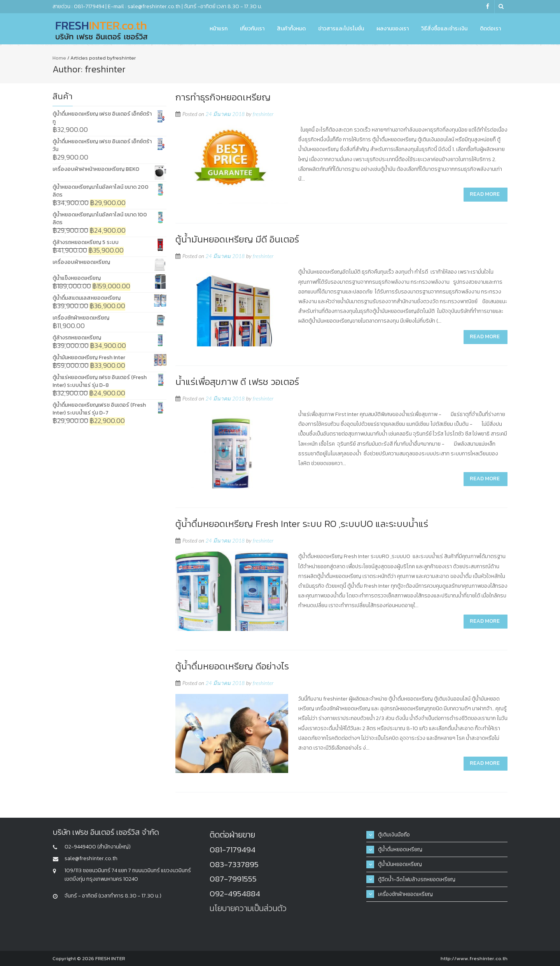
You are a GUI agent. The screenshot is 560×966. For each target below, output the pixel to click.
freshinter (263, 114)
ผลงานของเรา (393, 29)
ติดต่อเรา (490, 29)
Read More (485, 194)
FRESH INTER (110, 958)
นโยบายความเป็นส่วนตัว (248, 908)
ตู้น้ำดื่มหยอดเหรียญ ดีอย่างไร (232, 666)
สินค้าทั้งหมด (291, 29)
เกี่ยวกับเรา (252, 29)
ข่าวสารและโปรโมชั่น (341, 29)
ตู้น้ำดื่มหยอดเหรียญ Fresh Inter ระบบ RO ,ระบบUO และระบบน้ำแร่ (302, 524)
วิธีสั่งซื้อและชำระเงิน (444, 29)
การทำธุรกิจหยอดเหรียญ (223, 97)
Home (59, 58)
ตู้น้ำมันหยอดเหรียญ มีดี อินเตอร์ (237, 239)
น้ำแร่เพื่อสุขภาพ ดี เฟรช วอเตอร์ (237, 382)
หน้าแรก (219, 29)
